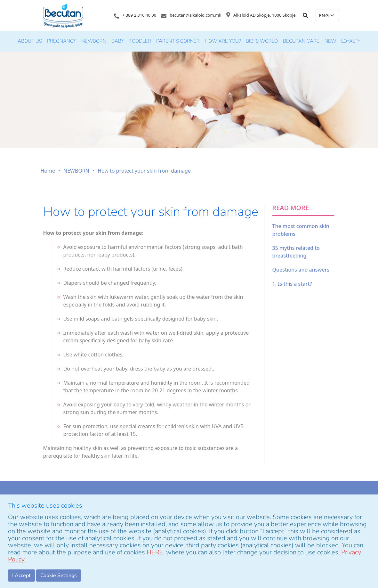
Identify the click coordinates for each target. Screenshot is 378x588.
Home (48, 171)
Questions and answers (301, 270)
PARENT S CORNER (178, 41)
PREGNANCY (62, 41)
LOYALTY (351, 41)
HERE (155, 552)
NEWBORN (94, 41)
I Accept (21, 576)
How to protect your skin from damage (144, 171)
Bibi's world (262, 41)
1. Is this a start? (292, 284)
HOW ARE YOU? (223, 41)
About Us (30, 41)
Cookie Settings (59, 576)
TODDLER (140, 41)
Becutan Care (301, 41)
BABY (118, 41)
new (330, 41)
